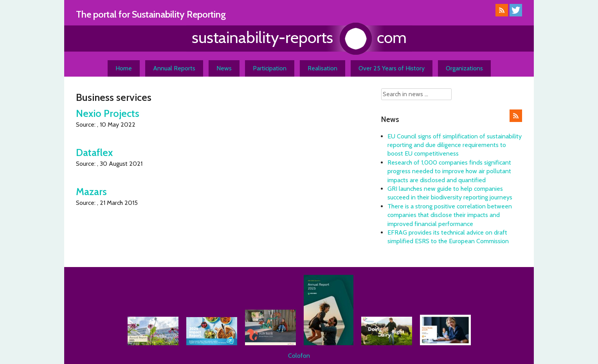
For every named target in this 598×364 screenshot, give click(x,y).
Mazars (91, 191)
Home (124, 68)
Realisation (322, 68)
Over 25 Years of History (392, 68)
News (224, 68)
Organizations (464, 68)
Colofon (299, 356)
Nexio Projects (108, 113)
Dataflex (94, 152)
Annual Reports (174, 68)
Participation (270, 68)
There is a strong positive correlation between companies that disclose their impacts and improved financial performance (450, 215)
